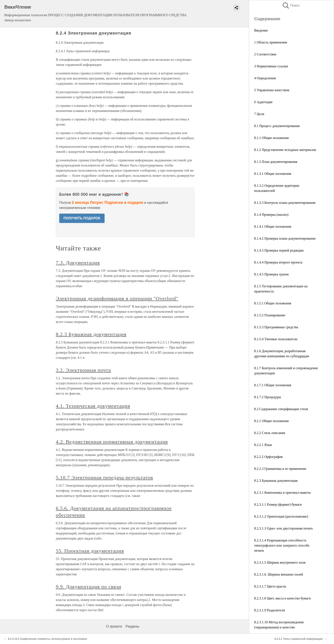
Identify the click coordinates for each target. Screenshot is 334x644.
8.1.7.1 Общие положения (273, 385)
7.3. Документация (78, 263)
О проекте (114, 626)
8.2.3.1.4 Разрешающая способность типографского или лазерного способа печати (282, 545)
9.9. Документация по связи (89, 587)
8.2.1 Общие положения (271, 421)
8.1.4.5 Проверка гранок (271, 274)
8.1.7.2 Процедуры (268, 397)
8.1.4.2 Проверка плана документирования (285, 238)
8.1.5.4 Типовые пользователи (276, 339)
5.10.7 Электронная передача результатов (104, 478)
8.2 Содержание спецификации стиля (281, 409)
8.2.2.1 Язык (263, 445)
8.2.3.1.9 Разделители (269, 610)
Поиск (291, 5)
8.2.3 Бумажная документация (276, 481)
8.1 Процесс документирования (277, 126)
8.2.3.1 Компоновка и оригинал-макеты (282, 493)
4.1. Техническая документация (93, 406)
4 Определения (265, 78)
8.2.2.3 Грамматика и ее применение (280, 469)
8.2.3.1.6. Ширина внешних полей (279, 574)
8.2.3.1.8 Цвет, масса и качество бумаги (282, 598)
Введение (261, 30)
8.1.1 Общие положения (271, 138)
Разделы (132, 626)
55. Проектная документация (90, 551)
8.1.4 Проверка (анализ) (271, 215)
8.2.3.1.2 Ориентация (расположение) (281, 516)
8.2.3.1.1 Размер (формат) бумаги (278, 504)
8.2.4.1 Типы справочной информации (299, 639)
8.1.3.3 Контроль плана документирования (285, 203)
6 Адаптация (263, 102)
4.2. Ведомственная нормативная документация (112, 442)
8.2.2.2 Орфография (268, 457)
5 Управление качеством (272, 90)
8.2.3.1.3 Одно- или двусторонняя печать (284, 528)
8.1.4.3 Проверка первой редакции (279, 250)
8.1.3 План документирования (276, 162)
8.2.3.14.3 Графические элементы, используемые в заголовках (48, 639)
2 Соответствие (265, 54)
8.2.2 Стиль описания (270, 433)
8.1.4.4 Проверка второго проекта (278, 262)
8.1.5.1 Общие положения (273, 303)
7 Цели (259, 114)
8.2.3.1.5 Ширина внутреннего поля (280, 562)
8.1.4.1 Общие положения (273, 226)
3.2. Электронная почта (83, 370)
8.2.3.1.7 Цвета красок (270, 586)
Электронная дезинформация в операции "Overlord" (117, 298)
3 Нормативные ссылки (271, 66)
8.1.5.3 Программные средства (276, 327)
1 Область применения (271, 42)
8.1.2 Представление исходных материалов (285, 150)
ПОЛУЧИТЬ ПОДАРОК (82, 218)
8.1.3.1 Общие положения (273, 174)
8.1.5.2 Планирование (270, 315)
